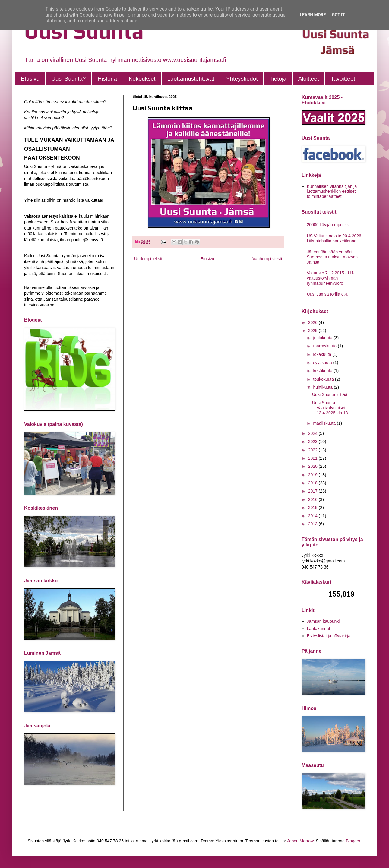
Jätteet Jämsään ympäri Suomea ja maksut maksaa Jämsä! (332, 257)
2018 (313, 483)
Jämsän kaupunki (323, 621)
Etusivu (30, 79)
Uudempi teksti (148, 259)
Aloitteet (309, 79)
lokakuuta (323, 354)
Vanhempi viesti (267, 259)
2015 (313, 508)
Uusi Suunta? (68, 79)
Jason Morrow (300, 841)
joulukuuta (323, 338)
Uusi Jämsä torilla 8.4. (328, 294)
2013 (313, 524)
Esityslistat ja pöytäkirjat (329, 636)
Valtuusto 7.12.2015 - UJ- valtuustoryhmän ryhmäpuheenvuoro (331, 278)
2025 (313, 331)
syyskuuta (323, 363)
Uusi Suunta (84, 31)
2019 (313, 475)
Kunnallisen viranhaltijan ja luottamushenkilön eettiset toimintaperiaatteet (332, 192)
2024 (313, 433)
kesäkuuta (323, 371)
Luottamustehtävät (191, 79)
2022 (313, 450)
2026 (313, 322)
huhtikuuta (323, 387)
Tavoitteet (343, 79)
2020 (313, 466)
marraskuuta (325, 346)
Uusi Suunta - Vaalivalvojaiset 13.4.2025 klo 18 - (331, 408)
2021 (313, 458)
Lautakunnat (319, 629)
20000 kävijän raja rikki (328, 225)
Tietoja (278, 79)
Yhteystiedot (242, 79)
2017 (313, 491)
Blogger (353, 841)
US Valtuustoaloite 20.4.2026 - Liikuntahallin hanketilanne (335, 238)
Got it (338, 15)
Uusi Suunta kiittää (330, 394)
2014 (313, 516)
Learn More (313, 15)
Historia (107, 79)
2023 (313, 442)
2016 (313, 499)
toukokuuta (324, 379)
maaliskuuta (325, 423)
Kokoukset (142, 79)
